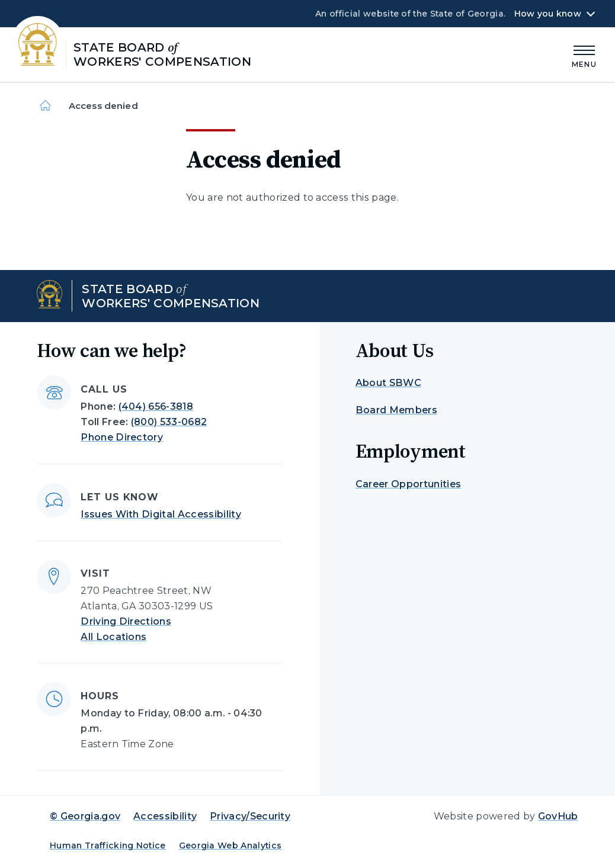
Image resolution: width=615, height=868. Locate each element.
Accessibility (165, 816)
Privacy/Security (250, 816)
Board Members (396, 410)
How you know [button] (548, 14)
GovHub (558, 816)
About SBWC (388, 383)
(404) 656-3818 (156, 406)
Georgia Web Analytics (230, 846)
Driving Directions (126, 621)
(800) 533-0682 (169, 422)
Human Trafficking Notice (108, 846)
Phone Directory (122, 437)
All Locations (113, 637)
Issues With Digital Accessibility (161, 514)
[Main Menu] (584, 55)
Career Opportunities (408, 484)
